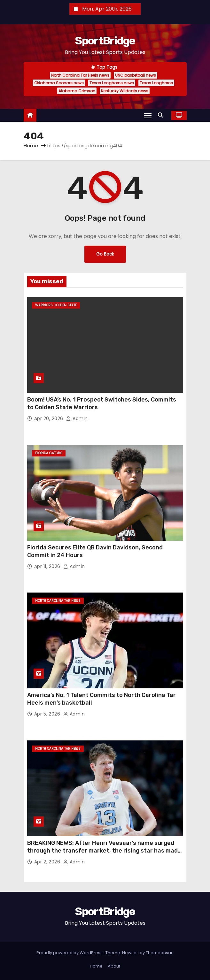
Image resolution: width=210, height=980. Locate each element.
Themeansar (159, 953)
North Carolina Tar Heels (58, 601)
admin (77, 418)
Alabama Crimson (77, 91)
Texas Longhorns (156, 83)
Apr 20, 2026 (50, 418)
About (114, 966)
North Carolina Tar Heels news (80, 75)
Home (31, 145)
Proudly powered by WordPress (70, 953)
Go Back (105, 254)
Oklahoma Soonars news (59, 83)
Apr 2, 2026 (48, 862)
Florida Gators (49, 453)
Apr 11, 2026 (48, 566)
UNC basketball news (136, 75)
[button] (162, 115)
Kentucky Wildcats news (125, 91)
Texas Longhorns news (112, 83)
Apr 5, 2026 (48, 714)
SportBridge (105, 41)
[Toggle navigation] (148, 115)
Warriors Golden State (56, 305)
